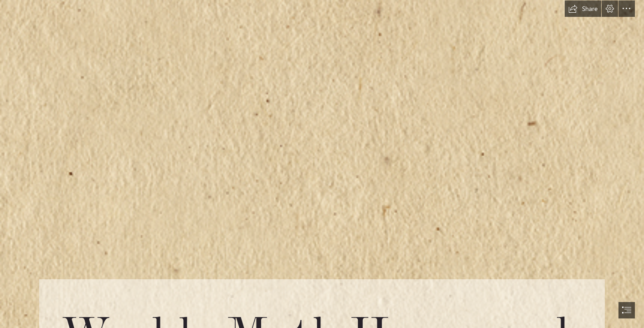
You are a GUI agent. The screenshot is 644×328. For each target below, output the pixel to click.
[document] (322, 164)
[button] (583, 9)
